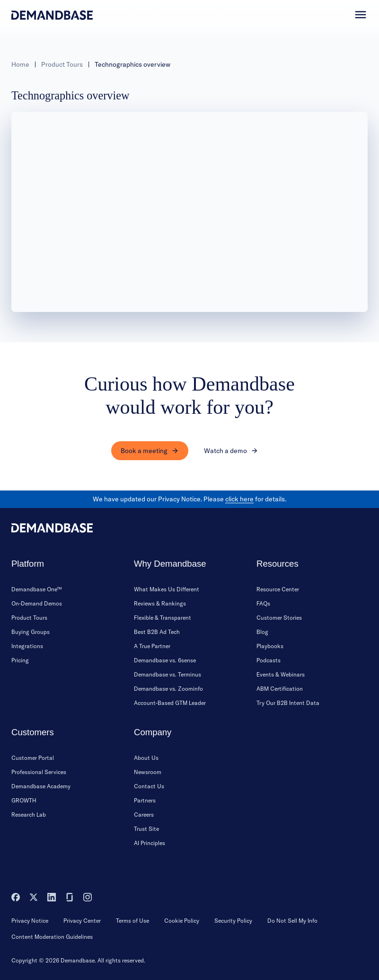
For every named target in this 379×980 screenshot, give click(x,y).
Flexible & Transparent (163, 618)
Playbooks (270, 646)
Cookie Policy (182, 921)
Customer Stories (279, 618)
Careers (144, 815)
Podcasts (269, 660)
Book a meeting (150, 451)
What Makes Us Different (167, 589)
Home (20, 64)
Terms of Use (132, 921)
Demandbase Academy (41, 786)
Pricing (20, 660)
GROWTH (24, 800)
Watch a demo (231, 451)
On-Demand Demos (37, 603)
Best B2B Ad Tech (157, 632)
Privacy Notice (30, 921)
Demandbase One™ (37, 589)
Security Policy (233, 921)
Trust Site (146, 829)
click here (239, 499)
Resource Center (278, 589)
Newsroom (148, 772)
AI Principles (150, 843)
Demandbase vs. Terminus (167, 674)
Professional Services (39, 772)
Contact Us (149, 786)
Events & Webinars (281, 674)
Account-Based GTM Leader (170, 703)
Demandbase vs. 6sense (165, 660)
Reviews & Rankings (160, 603)
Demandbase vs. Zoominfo (168, 689)
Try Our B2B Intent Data (288, 703)
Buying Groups (31, 632)
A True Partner (152, 646)
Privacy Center (82, 921)
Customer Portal (33, 758)
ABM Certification (280, 689)
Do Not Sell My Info (292, 921)
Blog (262, 632)
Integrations (27, 646)
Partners (145, 800)
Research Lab (29, 815)
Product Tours (62, 64)
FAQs (263, 603)
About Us (146, 758)
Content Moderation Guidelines (52, 937)
